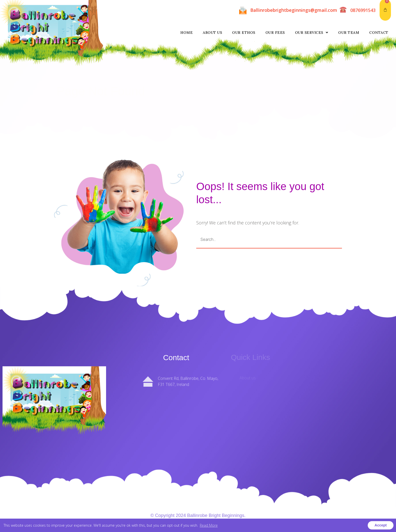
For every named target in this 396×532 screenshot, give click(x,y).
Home (187, 7)
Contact (379, 7)
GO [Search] (317, 240)
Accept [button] (381, 525)
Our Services (312, 7)
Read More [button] (209, 525)
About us (212, 7)
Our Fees (275, 7)
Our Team (349, 7)
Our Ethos (244, 7)
